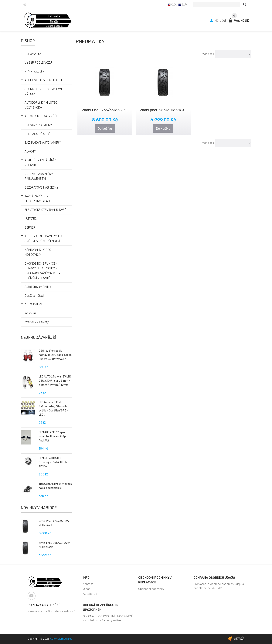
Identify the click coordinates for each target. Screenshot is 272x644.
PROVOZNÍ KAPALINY (38, 125)
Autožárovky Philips (38, 287)
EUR (183, 4)
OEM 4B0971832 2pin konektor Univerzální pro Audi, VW (53, 436)
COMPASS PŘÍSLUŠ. (38, 134)
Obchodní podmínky (151, 589)
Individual (31, 313)
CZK (172, 4)
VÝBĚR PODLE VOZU (38, 63)
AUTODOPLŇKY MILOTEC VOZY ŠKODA (41, 105)
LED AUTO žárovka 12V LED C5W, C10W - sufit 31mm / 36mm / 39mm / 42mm (55, 381)
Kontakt (88, 584)
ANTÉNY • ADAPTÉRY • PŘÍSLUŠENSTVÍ (40, 176)
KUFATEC (31, 219)
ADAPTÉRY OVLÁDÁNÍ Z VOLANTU (40, 163)
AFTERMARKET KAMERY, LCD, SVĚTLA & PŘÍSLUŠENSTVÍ (44, 239)
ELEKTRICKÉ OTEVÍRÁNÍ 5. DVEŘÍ (46, 210)
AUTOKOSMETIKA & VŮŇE (41, 116)
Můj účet (219, 21)
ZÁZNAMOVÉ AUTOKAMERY (43, 143)
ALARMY (30, 151)
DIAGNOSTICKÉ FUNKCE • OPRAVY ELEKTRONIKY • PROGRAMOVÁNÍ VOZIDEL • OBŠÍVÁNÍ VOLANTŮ (42, 271)
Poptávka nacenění (43, 605)
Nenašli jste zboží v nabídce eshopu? (51, 611)
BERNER (30, 228)
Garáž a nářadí (34, 296)
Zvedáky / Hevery (37, 322)
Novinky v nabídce (39, 508)
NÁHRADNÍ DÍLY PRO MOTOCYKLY (38, 252)
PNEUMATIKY (33, 54)
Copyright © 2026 (50, 639)
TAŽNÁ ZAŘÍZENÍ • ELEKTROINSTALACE (38, 199)
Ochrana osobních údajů (214, 578)
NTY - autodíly (34, 71)
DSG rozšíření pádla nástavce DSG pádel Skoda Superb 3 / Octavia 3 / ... (55, 355)
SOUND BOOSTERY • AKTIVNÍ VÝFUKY (43, 91)
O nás (87, 589)
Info (86, 578)
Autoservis (90, 594)
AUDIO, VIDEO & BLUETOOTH (43, 80)
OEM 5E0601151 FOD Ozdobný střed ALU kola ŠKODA (53, 462)
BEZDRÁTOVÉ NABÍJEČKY (42, 188)
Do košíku (105, 129)
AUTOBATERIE (34, 304)
